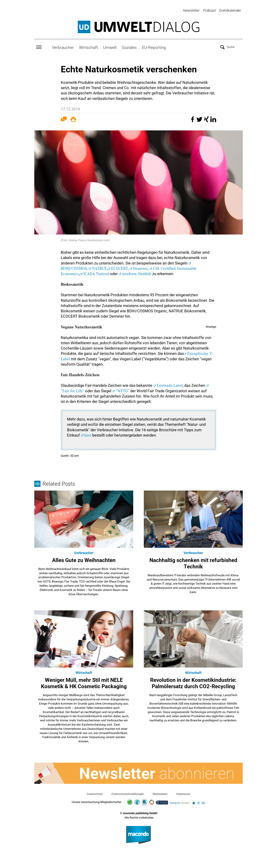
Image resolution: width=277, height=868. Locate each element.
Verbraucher (63, 45)
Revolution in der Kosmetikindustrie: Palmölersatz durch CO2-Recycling (193, 681)
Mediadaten (160, 792)
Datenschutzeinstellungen (128, 792)
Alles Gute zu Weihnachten (84, 558)
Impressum (183, 792)
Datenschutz (95, 792)
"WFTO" (123, 389)
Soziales (129, 45)
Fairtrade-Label (170, 383)
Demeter (140, 266)
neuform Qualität (137, 272)
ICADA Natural (96, 272)
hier (88, 433)
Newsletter (191, 10)
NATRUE (99, 266)
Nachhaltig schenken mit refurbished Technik (193, 561)
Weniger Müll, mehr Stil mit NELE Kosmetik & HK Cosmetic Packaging (84, 681)
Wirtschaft (89, 45)
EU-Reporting (154, 45)
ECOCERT (120, 266)
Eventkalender (230, 10)
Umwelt (110, 45)
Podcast (209, 10)
